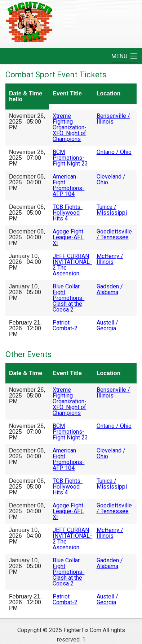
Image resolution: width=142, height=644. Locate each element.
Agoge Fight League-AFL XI (68, 237)
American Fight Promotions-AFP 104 (68, 185)
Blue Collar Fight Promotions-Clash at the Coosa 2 (68, 298)
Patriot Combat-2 (65, 325)
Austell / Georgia (107, 325)
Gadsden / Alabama (110, 289)
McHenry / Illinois (110, 259)
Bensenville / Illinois (113, 119)
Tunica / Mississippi (112, 210)
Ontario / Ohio (114, 152)
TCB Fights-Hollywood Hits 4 (68, 213)
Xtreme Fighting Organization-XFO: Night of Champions (70, 127)
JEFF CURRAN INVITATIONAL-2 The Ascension (72, 265)
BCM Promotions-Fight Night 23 (70, 158)
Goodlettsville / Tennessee (114, 234)
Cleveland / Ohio (111, 179)
